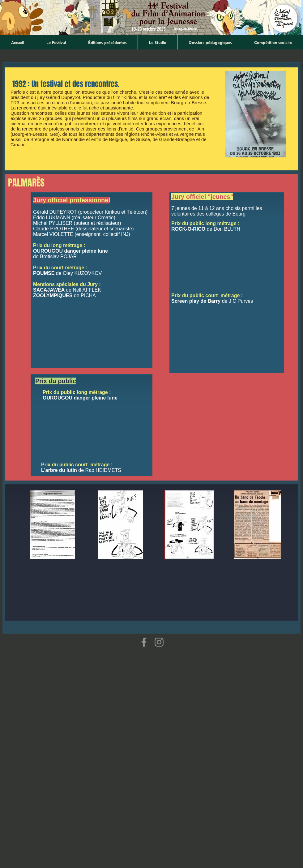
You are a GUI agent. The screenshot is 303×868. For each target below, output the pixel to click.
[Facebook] (144, 642)
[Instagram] (159, 642)
